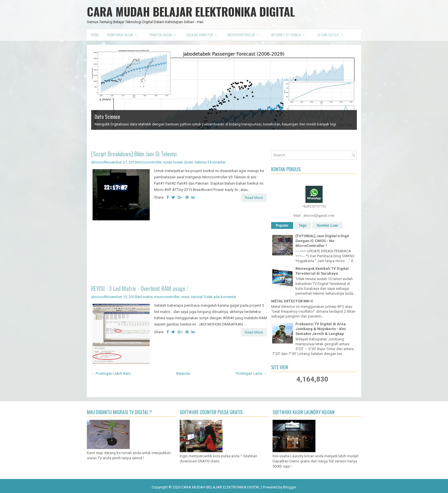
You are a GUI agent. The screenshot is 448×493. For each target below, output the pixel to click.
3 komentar (216, 162)
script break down (178, 162)
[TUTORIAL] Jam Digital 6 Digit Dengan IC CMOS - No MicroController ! (322, 241)
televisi (201, 162)
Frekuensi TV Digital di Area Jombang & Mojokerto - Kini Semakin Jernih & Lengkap (321, 329)
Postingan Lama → (251, 373)
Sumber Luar (327, 225)
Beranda (183, 373)
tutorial (197, 297)
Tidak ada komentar (220, 297)
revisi (185, 297)
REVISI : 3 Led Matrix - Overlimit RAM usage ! (140, 288)
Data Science (107, 117)
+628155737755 (314, 206)
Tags (303, 225)
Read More (254, 198)
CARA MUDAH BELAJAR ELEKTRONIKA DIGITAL (191, 11)
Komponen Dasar (124, 33)
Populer (282, 225)
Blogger (290, 487)
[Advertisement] (179, 254)
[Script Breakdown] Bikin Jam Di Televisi (134, 154)
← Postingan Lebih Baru (111, 373)
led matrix (145, 297)
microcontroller (149, 162)
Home (95, 35)
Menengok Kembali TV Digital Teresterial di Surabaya (322, 271)
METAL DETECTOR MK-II (292, 301)
